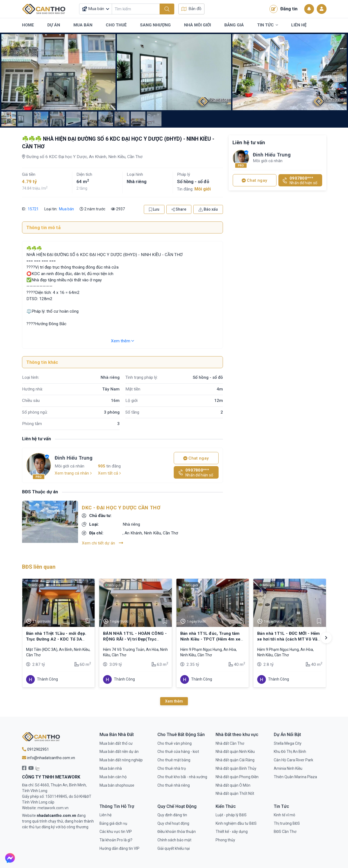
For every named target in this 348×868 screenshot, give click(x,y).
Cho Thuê (116, 25)
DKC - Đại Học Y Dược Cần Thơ (121, 508)
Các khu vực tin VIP (116, 832)
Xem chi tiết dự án (102, 543)
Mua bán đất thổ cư (116, 743)
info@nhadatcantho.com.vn (49, 758)
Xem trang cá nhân (73, 473)
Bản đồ (191, 9)
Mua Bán (83, 25)
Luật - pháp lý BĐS (231, 815)
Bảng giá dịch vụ (113, 823)
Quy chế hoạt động (173, 823)
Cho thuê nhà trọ (172, 768)
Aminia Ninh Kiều (288, 768)
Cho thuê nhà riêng (174, 785)
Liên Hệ (299, 25)
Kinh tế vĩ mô (285, 815)
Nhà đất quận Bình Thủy (236, 768)
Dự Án (54, 25)
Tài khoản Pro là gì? (116, 840)
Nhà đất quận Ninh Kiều (235, 752)
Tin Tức (268, 25)
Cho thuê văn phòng (175, 743)
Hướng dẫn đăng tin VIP (119, 848)
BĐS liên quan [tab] (39, 567)
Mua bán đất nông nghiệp (121, 760)
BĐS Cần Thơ (285, 832)
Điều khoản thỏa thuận (177, 832)
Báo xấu (208, 209)
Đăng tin (283, 9)
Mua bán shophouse (117, 785)
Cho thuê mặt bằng (174, 760)
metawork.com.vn (53, 808)
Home (28, 25)
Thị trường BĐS (287, 823)
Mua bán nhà (111, 768)
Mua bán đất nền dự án (119, 752)
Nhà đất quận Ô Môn (233, 785)
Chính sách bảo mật (174, 840)
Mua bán (66, 209)
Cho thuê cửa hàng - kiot (178, 752)
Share (179, 209)
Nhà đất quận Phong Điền (237, 777)
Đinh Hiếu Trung (74, 458)
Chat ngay (196, 458)
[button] (326, 638)
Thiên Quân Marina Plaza (295, 777)
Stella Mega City (288, 743)
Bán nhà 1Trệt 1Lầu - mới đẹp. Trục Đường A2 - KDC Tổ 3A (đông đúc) (56, 639)
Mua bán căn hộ (113, 777)
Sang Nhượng (155, 25)
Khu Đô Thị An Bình (290, 752)
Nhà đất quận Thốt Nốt (235, 793)
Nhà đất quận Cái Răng (235, 760)
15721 (33, 209)
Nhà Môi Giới (198, 25)
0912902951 (35, 749)
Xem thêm (122, 341)
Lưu (154, 209)
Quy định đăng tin (172, 815)
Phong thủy (225, 840)
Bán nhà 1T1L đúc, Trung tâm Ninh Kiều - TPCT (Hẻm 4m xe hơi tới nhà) (210, 639)
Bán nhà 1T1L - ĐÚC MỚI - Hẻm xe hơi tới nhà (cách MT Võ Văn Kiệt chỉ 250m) (289, 639)
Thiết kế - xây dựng (232, 832)
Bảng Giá (234, 25)
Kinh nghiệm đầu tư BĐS (236, 823)
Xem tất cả (109, 473)
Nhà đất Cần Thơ (230, 743)
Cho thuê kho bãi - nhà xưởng (182, 777)
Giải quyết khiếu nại (174, 848)
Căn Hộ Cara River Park (293, 760)
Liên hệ (105, 815)
